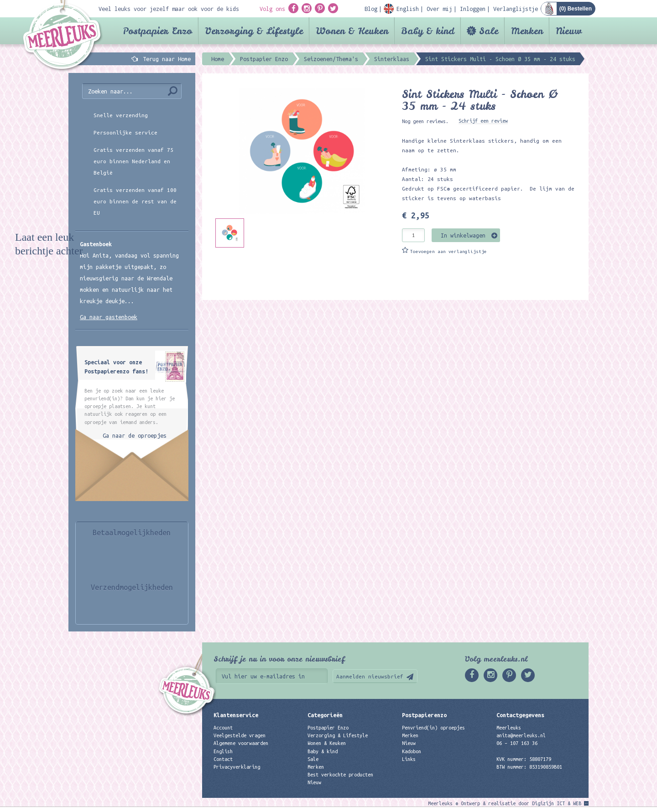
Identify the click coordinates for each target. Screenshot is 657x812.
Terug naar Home (165, 59)
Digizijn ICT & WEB (557, 803)
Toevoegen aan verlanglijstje (448, 251)
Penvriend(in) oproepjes (433, 728)
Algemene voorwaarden (241, 743)
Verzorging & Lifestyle (254, 31)
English (223, 751)
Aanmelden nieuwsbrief (370, 676)
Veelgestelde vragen (240, 735)
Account (223, 728)
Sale (489, 31)
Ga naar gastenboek (109, 317)
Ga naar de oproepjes (135, 435)
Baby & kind (428, 31)
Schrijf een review (483, 121)
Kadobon (412, 751)
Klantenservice (236, 715)
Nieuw (569, 31)
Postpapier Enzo (157, 31)
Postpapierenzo (424, 715)
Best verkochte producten (340, 775)
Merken (527, 31)
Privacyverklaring (237, 767)
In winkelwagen (463, 235)
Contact (223, 759)
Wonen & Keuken (352, 31)
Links (409, 759)
